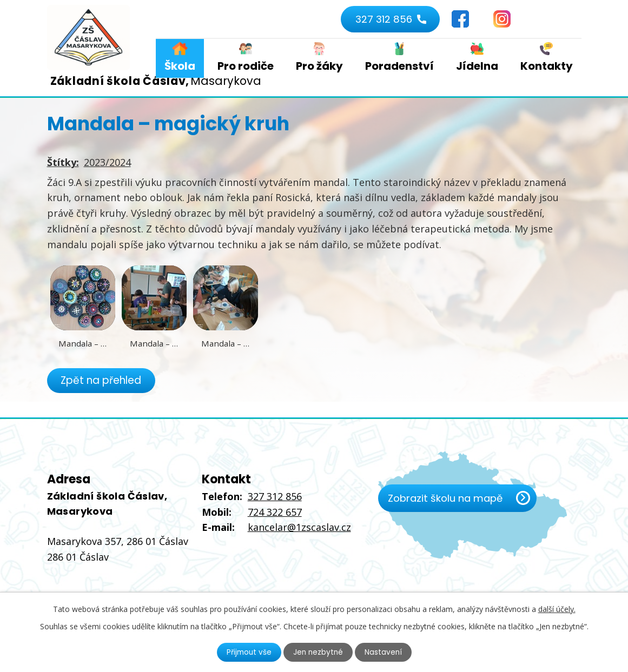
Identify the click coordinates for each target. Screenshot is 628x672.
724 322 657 (275, 512)
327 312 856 (382, 19)
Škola (180, 66)
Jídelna (477, 66)
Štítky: (63, 162)
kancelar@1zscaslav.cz (299, 528)
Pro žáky (319, 66)
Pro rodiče (246, 66)
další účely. (557, 608)
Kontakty (547, 66)
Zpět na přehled (103, 380)
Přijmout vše (248, 652)
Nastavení (385, 652)
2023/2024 (107, 162)
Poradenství (399, 66)
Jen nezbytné (318, 652)
